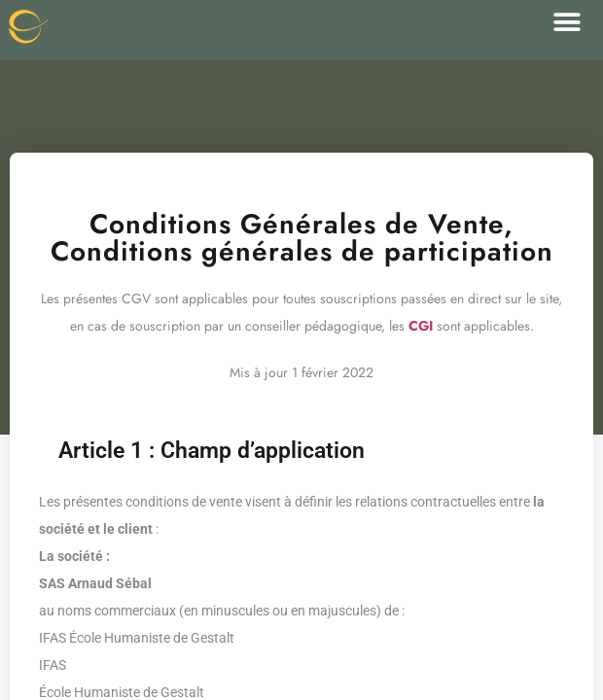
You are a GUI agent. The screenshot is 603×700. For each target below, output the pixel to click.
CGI (421, 326)
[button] (567, 22)
